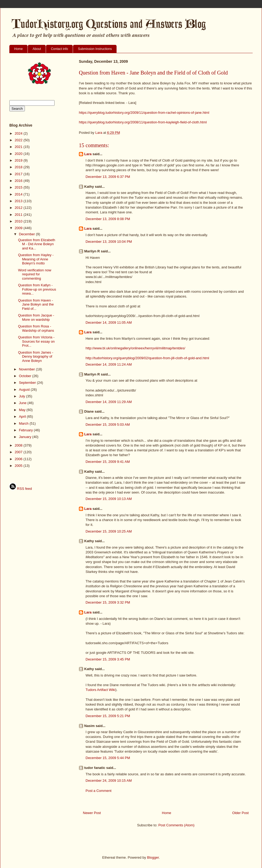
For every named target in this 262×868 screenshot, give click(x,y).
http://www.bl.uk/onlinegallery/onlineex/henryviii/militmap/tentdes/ (135, 348)
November (28, 369)
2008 (19, 445)
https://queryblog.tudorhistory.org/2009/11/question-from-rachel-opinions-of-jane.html (144, 113)
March (24, 423)
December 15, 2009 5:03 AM (108, 425)
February (26, 430)
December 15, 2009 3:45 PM (108, 659)
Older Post (240, 813)
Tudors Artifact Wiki (100, 690)
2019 (19, 160)
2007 (19, 452)
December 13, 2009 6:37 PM (108, 177)
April (23, 417)
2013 (19, 201)
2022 (19, 140)
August (25, 390)
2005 (19, 466)
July (23, 396)
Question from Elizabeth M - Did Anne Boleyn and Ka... (36, 244)
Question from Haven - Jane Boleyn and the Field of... (36, 304)
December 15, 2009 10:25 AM (109, 531)
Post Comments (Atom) (176, 825)
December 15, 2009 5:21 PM (108, 716)
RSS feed (21, 489)
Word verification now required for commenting (34, 274)
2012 (19, 208)
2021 (19, 147)
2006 (19, 459)
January (26, 437)
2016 (19, 181)
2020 (19, 154)
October (26, 376)
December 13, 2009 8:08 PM (108, 219)
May (23, 410)
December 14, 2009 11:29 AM (109, 402)
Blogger (153, 857)
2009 (19, 228)
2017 (19, 174)
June (23, 403)
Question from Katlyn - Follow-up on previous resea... (37, 289)
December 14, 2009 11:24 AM (109, 364)
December (28, 234)
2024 (19, 133)
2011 (19, 215)
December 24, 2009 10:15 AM (109, 781)
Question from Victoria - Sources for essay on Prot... (36, 341)
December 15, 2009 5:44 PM (108, 758)
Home (18, 49)
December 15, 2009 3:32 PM (108, 602)
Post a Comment (99, 791)
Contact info (59, 49)
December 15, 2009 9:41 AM (108, 462)
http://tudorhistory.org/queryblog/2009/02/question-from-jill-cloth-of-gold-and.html (147, 358)
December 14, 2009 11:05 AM (109, 322)
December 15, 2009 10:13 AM (109, 499)
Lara (88, 154)
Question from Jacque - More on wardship (36, 317)
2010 (19, 221)
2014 (19, 194)
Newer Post (92, 813)
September (28, 383)
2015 (19, 187)
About (37, 49)
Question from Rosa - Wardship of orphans (36, 328)
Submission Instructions (95, 49)
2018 (19, 167)
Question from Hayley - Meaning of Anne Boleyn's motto (36, 259)
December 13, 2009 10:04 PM (109, 242)
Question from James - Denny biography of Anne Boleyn (36, 357)
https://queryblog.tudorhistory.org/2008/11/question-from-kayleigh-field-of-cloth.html (143, 122)
